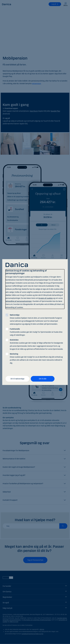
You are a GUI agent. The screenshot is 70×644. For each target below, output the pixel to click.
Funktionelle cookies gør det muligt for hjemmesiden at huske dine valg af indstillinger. (36, 332)
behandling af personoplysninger (19, 301)
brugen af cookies (46, 298)
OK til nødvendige (17, 379)
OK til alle (43, 379)
